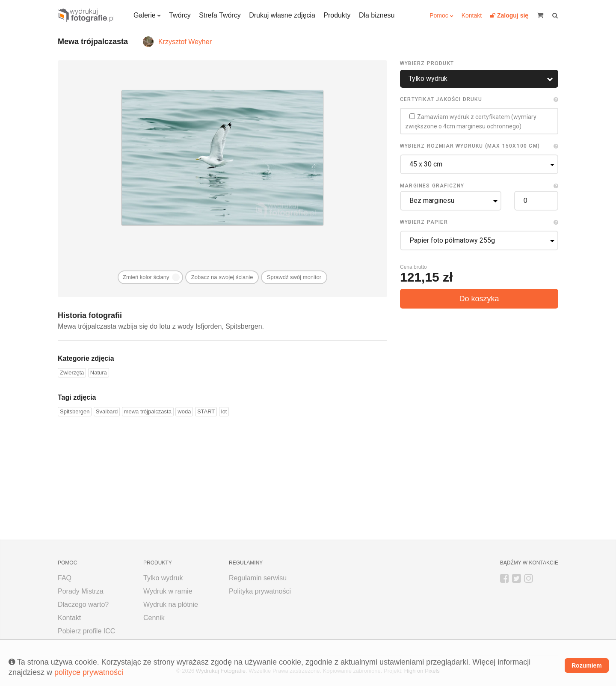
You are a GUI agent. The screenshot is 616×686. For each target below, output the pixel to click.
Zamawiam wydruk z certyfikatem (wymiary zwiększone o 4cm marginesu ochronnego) (471, 122)
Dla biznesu (377, 15)
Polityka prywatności (260, 591)
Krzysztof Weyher (185, 42)
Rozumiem (587, 665)
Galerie (145, 15)
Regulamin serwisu (258, 578)
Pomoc (439, 15)
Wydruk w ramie (168, 591)
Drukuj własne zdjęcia (282, 15)
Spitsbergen (75, 411)
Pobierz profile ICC (86, 631)
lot (224, 411)
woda (184, 411)
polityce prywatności (89, 672)
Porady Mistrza (81, 591)
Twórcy (180, 15)
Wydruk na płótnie (171, 604)
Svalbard (107, 411)
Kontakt (472, 15)
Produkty (337, 15)
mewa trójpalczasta (148, 411)
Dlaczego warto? (83, 604)
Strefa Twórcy (220, 15)
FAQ (65, 578)
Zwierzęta (72, 373)
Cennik (154, 618)
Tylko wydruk (163, 578)
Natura (99, 373)
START (206, 411)
